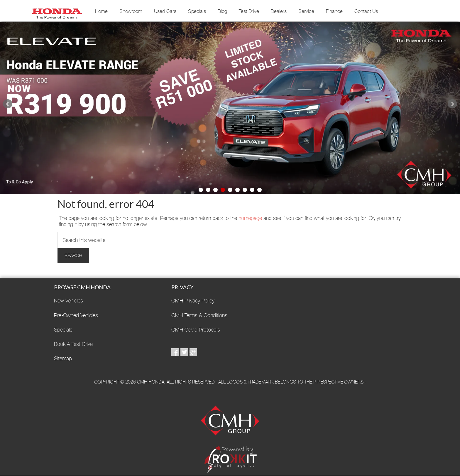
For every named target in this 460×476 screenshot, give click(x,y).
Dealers (279, 11)
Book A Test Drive (73, 344)
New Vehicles (69, 301)
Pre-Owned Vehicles (76, 315)
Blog (222, 11)
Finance (334, 11)
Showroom (131, 11)
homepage (250, 218)
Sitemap (63, 358)
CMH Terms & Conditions (199, 315)
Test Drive (249, 11)
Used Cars (165, 11)
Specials (197, 11)
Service (306, 11)
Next (452, 104)
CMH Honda (57, 11)
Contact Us (366, 11)
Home (101, 11)
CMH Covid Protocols (196, 330)
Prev (8, 104)
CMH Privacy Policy (193, 301)
